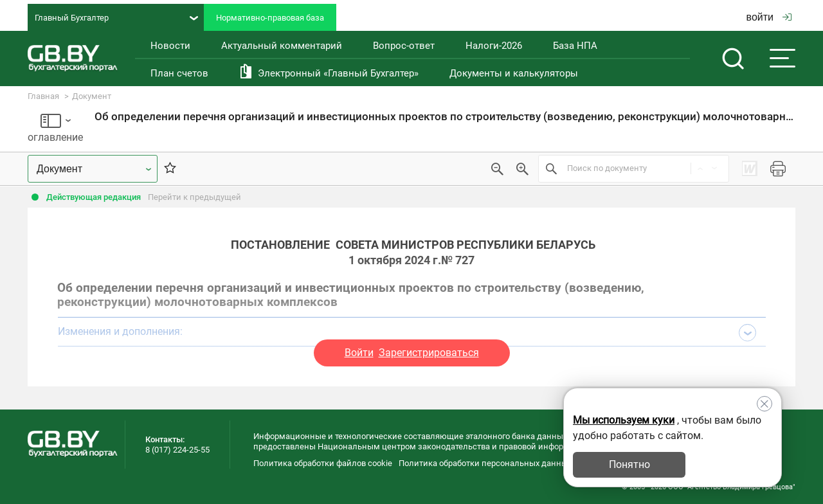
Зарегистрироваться (429, 353)
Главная (43, 96)
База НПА (575, 46)
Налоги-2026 (494, 46)
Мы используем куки (624, 420)
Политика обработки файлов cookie (323, 463)
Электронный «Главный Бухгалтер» (338, 73)
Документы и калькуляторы (514, 73)
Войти (359, 353)
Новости (170, 46)
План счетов (179, 73)
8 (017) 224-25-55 (177, 450)
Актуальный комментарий (282, 46)
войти (769, 17)
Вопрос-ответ (404, 46)
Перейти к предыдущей (194, 197)
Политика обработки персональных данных (485, 463)
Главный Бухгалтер (116, 18)
